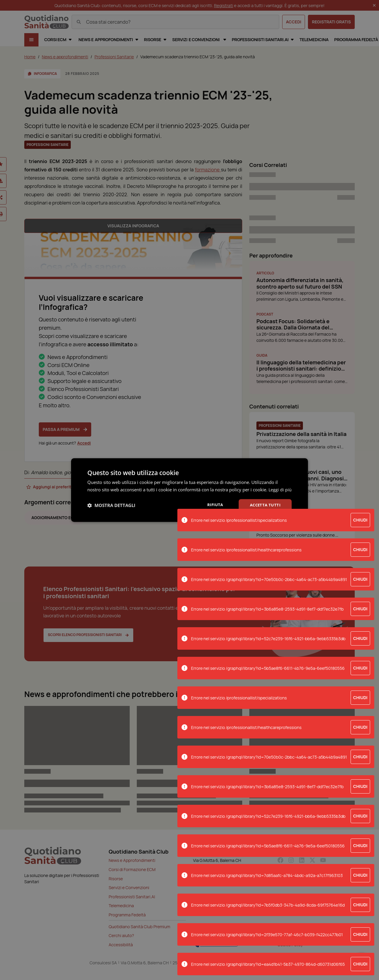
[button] (111, 509)
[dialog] (189, 490)
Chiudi (360, 520)
